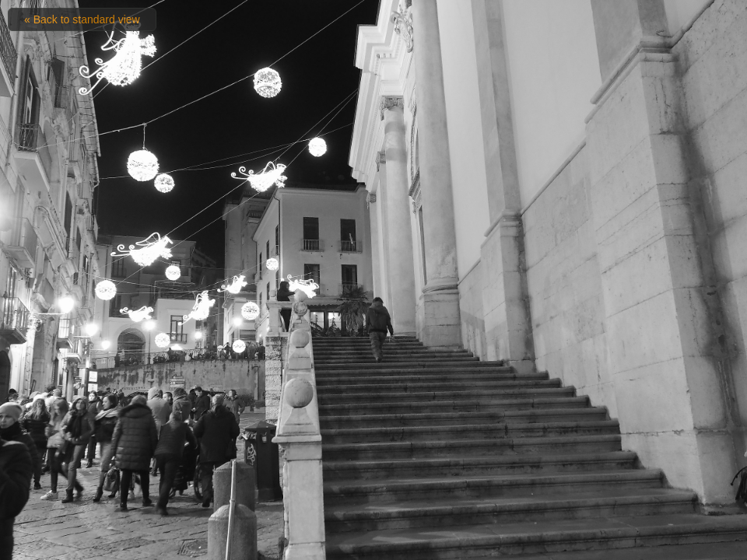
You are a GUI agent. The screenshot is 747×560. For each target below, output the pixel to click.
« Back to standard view (82, 19)
